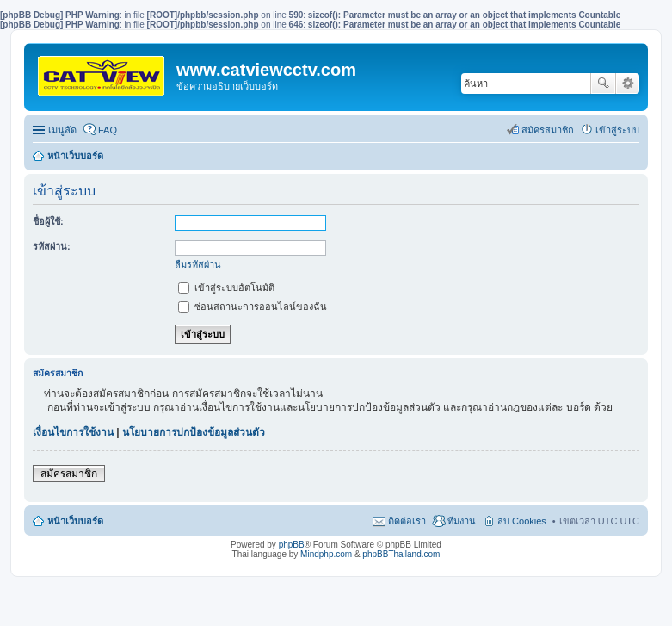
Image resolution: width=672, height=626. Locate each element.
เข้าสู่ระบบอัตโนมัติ (226, 288)
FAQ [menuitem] (108, 130)
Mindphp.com (326, 554)
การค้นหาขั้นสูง (628, 84)
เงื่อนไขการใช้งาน (73, 432)
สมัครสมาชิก (69, 474)
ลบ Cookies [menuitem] (522, 521)
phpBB (292, 545)
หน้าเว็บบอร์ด (75, 156)
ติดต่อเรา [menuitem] (407, 521)
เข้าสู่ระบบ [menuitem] (617, 130)
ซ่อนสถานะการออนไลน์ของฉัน (253, 307)
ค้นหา (603, 84)
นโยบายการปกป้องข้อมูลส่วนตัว (194, 432)
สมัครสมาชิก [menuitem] (548, 130)
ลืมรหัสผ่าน (198, 264)
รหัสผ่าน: (52, 246)
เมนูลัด (62, 130)
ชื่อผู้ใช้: (48, 221)
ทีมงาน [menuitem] (462, 521)
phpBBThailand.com (401, 554)
